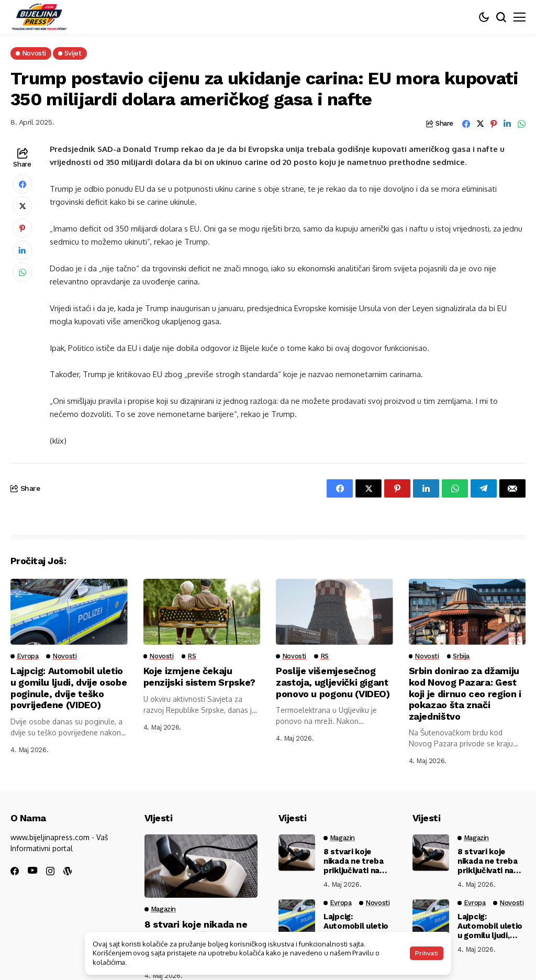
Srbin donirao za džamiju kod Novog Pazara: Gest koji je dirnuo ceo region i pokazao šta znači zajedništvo (465, 693)
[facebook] (15, 871)
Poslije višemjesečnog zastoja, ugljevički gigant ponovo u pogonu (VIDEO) (333, 682)
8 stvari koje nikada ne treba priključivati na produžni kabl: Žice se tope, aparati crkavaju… (354, 861)
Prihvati (427, 953)
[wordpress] (68, 871)
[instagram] (50, 871)
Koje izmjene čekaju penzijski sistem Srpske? (200, 676)
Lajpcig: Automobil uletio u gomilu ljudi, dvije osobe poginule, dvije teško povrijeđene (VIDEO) (69, 688)
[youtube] (32, 871)
